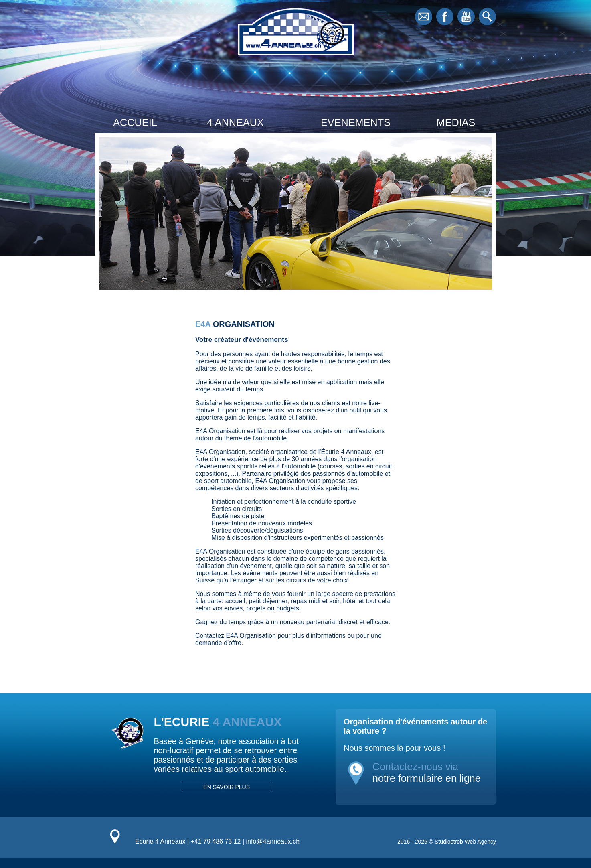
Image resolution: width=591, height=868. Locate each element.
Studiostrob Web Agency (465, 842)
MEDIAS (456, 122)
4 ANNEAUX (235, 122)
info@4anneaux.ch (273, 841)
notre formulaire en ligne (427, 778)
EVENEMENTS (356, 122)
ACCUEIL (135, 122)
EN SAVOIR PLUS (227, 787)
